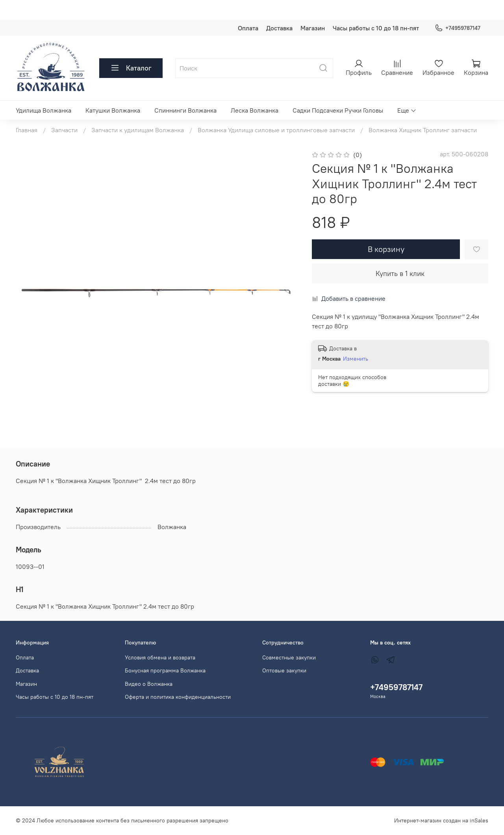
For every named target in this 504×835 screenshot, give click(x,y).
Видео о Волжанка (149, 684)
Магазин (313, 28)
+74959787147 (458, 28)
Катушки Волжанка (113, 110)
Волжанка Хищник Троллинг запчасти (423, 130)
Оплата (248, 28)
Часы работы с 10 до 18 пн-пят (376, 28)
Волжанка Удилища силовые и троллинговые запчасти (276, 130)
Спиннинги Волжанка (185, 110)
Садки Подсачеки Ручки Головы (338, 110)
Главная (27, 130)
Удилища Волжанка (44, 110)
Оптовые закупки (284, 670)
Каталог (131, 68)
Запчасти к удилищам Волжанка (138, 130)
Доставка (279, 28)
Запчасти (64, 130)
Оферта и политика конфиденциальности (178, 697)
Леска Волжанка (255, 110)
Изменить (356, 359)
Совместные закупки (289, 657)
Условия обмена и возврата (160, 657)
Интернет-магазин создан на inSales (441, 820)
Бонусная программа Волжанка (165, 670)
